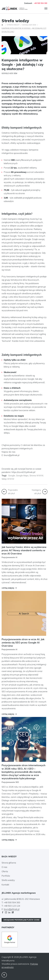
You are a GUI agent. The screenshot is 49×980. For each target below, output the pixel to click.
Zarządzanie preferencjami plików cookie (21, 920)
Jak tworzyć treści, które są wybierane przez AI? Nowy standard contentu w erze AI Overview (24, 550)
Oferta (5, 871)
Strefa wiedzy (8, 880)
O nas (4, 867)
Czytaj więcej (8, 588)
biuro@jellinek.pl (12, 455)
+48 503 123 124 (12, 906)
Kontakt (5, 885)
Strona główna (9, 863)
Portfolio (6, 876)
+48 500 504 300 (40, 3)
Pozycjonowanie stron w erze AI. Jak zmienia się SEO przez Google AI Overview (23, 642)
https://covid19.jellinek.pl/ (23, 472)
